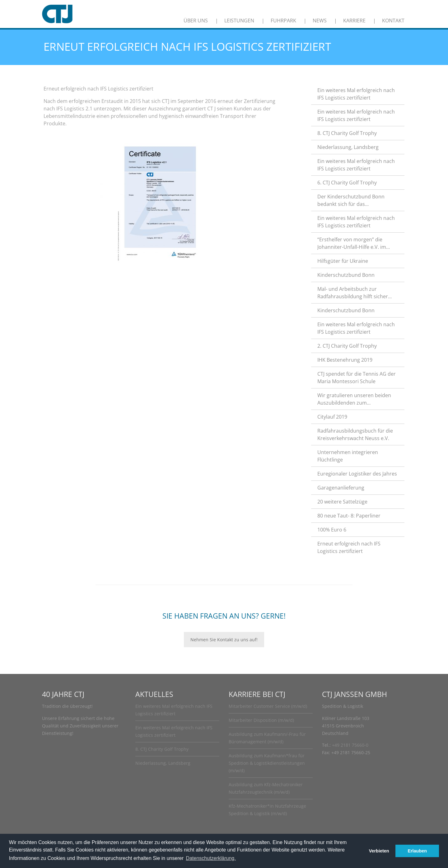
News (320, 21)
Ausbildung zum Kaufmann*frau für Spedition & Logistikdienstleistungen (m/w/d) (267, 763)
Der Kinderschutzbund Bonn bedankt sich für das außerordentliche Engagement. (354, 200)
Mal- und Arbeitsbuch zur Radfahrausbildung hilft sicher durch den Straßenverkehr (353, 293)
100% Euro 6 (332, 530)
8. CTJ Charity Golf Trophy (347, 133)
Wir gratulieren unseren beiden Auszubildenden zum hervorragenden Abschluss (354, 399)
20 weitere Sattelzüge (342, 502)
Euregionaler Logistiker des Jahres (357, 474)
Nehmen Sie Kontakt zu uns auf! (224, 640)
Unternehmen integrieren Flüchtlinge (348, 456)
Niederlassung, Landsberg (348, 147)
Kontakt (393, 21)
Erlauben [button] (417, 851)
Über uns (196, 21)
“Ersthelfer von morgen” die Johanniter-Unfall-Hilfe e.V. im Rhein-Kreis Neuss (352, 243)
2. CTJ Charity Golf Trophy (347, 346)
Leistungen (239, 21)
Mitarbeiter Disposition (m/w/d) (261, 720)
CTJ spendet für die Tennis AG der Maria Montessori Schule (357, 378)
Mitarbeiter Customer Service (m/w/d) (268, 706)
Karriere (354, 21)
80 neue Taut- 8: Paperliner (349, 516)
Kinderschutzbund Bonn (346, 275)
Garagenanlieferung (341, 488)
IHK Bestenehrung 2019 (345, 360)
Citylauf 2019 (332, 417)
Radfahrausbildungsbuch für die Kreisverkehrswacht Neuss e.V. (355, 434)
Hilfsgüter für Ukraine (343, 261)
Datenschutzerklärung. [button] (211, 858)
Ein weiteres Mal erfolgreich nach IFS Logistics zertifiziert (356, 94)
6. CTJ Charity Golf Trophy (347, 183)
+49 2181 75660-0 (350, 745)
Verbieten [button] (379, 851)
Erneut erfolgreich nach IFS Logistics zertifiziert (349, 547)
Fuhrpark (283, 21)
